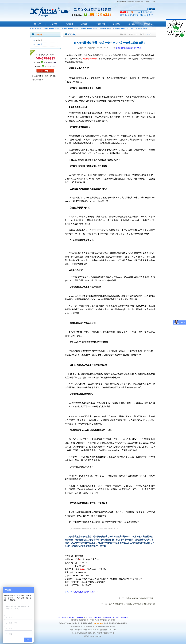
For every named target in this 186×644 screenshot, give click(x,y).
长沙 (127, 15)
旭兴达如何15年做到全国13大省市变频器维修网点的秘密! (132, 604)
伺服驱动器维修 (105, 28)
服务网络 (116, 24)
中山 (143, 12)
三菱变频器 (103, 620)
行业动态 (39, 40)
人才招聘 (89, 617)
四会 (146, 15)
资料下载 (130, 28)
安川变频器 (83, 620)
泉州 (152, 12)
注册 (153, 2)
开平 (151, 15)
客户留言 (132, 24)
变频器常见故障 (142, 28)
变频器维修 (74, 620)
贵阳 (141, 15)
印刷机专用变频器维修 (88, 28)
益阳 (132, 15)
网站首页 (38, 24)
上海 (138, 12)
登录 (148, 2)
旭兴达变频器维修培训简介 (86, 592)
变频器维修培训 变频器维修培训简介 (129, 48)
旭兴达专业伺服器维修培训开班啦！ (140, 598)
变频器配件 (85, 24)
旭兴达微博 (107, 617)
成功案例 (69, 24)
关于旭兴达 (148, 24)
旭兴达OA (124, 617)
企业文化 (72, 617)
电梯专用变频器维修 (51, 28)
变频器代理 (101, 24)
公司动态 (39, 44)
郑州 (122, 15)
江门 (147, 12)
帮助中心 (116, 617)
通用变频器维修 (36, 28)
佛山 (133, 12)
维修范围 (53, 24)
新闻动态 (132, 34)
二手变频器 (112, 620)
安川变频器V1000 (93, 620)
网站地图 (98, 617)
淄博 (137, 15)
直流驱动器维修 (119, 28)
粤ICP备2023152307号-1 (105, 633)
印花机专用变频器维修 (69, 28)
